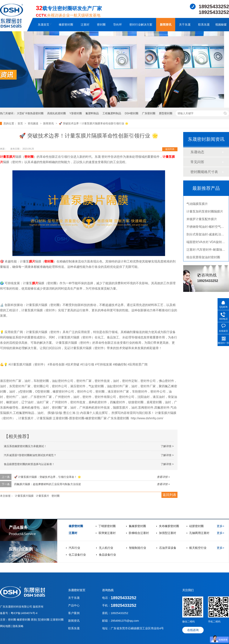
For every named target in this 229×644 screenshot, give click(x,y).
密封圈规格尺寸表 (204, 172)
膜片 (32, 261)
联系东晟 (204, 25)
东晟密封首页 (77, 590)
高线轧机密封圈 (56, 113)
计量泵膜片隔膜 (24, 496)
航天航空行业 (198, 548)
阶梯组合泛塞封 (139, 533)
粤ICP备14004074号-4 (24, 613)
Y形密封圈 (76, 113)
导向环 (117, 25)
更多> (221, 526)
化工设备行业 (77, 555)
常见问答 (197, 162)
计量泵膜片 (8, 157)
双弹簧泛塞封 (107, 533)
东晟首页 (44, 25)
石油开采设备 (168, 548)
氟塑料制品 (92, 113)
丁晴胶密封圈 (107, 526)
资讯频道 (33, 123)
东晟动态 (197, 152)
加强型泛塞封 (168, 533)
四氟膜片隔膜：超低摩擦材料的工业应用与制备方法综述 (48, 484)
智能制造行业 (138, 548)
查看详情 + (163, 477)
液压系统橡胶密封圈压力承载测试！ (25, 446)
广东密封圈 (149, 113)
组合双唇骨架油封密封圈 (203, 258)
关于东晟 (185, 25)
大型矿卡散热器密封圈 (30, 113)
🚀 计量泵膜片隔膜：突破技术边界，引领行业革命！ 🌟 (48, 477)
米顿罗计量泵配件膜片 (202, 220)
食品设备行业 (107, 555)
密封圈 (101, 25)
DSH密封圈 (132, 113)
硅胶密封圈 (196, 526)
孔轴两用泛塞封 (199, 533)
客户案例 (74, 613)
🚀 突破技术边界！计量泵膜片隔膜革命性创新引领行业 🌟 (94, 123)
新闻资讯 (166, 25)
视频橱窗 (221, 25)
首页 (21, 123)
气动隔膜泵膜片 (197, 205)
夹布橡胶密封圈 (169, 526)
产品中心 (74, 605)
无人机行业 (106, 548)
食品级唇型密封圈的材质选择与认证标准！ (29, 464)
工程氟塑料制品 (112, 113)
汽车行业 (74, 548)
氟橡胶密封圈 (137, 526)
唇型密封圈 (166, 113)
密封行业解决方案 (141, 25)
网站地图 (6, 626)
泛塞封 (85, 25)
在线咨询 (193, 630)
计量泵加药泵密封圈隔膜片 (205, 212)
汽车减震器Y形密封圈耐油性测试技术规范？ (30, 455)
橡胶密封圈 (66, 25)
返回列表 (170, 149)
